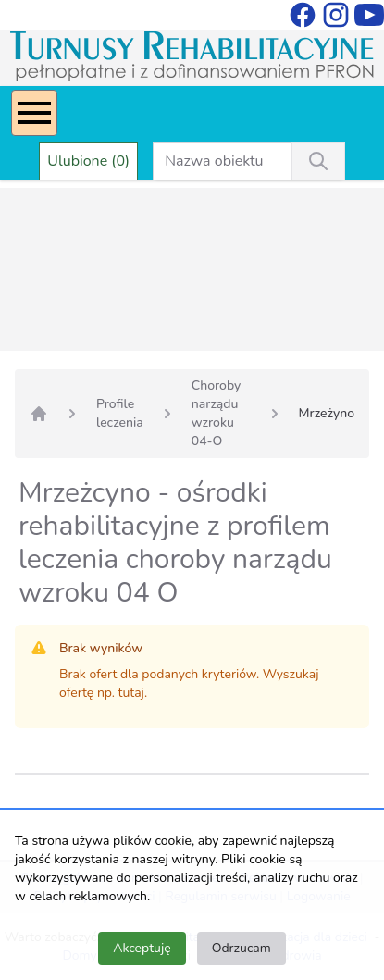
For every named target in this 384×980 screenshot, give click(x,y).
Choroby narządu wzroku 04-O (217, 413)
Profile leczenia (120, 413)
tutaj (131, 693)
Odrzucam (242, 948)
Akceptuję (142, 948)
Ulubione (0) (88, 161)
